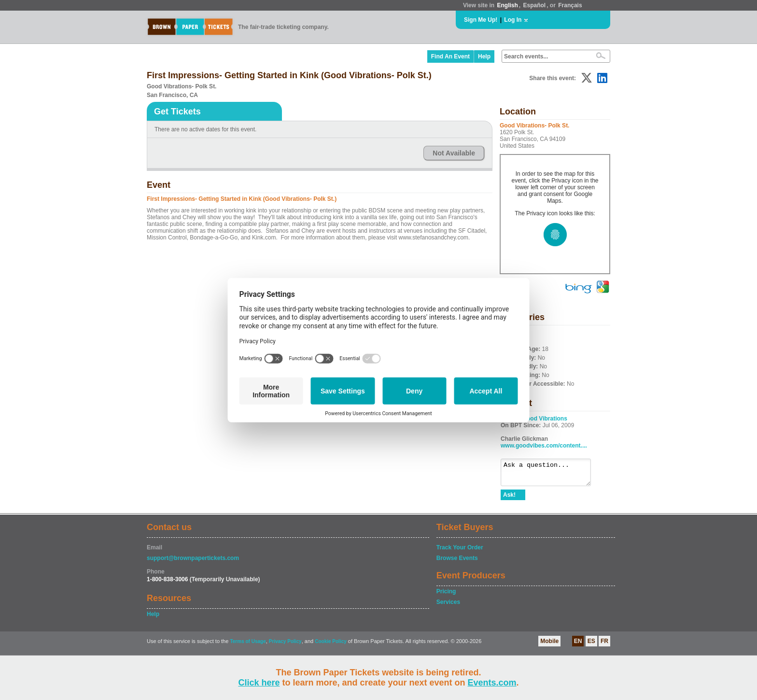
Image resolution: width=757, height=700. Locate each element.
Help (484, 56)
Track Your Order (460, 552)
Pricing (446, 596)
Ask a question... (551, 475)
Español (535, 5)
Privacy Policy (285, 646)
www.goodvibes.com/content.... (544, 446)
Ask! (509, 499)
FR (604, 645)
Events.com (492, 683)
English (507, 5)
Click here (259, 683)
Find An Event (450, 56)
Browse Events (457, 562)
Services (448, 606)
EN (578, 645)
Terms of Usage (248, 646)
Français (570, 5)
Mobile (549, 645)
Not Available (454, 153)
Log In (513, 20)
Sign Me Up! (481, 20)
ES (591, 645)
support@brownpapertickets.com (193, 562)
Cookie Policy (331, 646)
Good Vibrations (545, 419)
